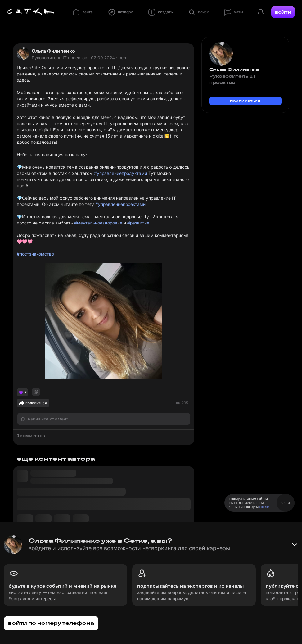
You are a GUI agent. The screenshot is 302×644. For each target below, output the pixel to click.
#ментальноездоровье (98, 223)
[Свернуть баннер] (295, 545)
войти (283, 12)
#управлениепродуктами (121, 173)
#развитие (138, 223)
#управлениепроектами (120, 204)
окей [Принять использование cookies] (285, 503)
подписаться (245, 101)
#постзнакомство (35, 254)
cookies (265, 507)
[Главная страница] (31, 12)
